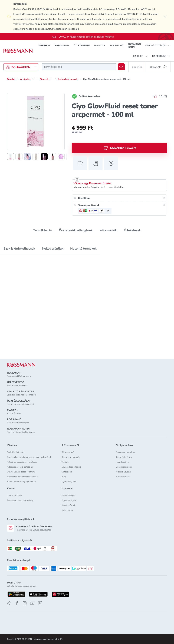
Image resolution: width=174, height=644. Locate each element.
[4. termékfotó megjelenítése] (36, 157)
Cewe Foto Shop (124, 457)
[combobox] (79, 67)
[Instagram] (25, 603)
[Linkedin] (40, 603)
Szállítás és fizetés (16, 452)
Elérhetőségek (68, 495)
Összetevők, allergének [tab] (76, 230)
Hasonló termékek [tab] (83, 249)
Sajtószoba (67, 472)
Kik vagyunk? (68, 452)
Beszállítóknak (68, 505)
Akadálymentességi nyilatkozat (22, 482)
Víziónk (65, 462)
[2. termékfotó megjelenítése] (19, 157)
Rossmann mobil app (126, 452)
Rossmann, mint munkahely (20, 500)
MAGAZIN (100, 46)
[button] (158, 46)
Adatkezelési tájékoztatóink (20, 467)
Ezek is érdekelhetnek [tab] (19, 249)
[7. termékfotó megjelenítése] (61, 157)
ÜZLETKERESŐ (82, 46)
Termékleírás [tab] (42, 230)
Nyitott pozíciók (14, 495)
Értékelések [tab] (132, 230)
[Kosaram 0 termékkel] (158, 67)
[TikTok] (9, 603)
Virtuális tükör (123, 477)
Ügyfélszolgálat (69, 500)
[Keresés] (121, 67)
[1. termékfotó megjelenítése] (11, 157)
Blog (64, 477)
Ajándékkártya (123, 462)
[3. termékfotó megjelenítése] (27, 157)
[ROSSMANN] (21, 365)
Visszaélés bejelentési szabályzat (23, 477)
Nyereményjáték (69, 482)
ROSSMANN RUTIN (134, 46)
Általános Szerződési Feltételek (22, 462)
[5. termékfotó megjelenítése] (44, 157)
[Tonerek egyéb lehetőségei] (51, 79)
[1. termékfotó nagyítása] (36, 122)
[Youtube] (32, 603)
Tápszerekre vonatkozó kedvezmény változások (29, 457)
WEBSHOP (44, 46)
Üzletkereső (67, 510)
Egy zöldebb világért (71, 467)
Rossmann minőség (71, 457)
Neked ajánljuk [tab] (53, 249)
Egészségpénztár (124, 467)
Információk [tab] (108, 230)
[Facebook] (17, 603)
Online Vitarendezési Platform (21, 472)
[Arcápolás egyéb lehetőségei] (33, 79)
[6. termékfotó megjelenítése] (53, 157)
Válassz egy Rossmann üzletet (93, 183)
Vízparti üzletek (123, 472)
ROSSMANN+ (62, 46)
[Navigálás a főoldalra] (18, 51)
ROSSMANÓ (116, 46)
